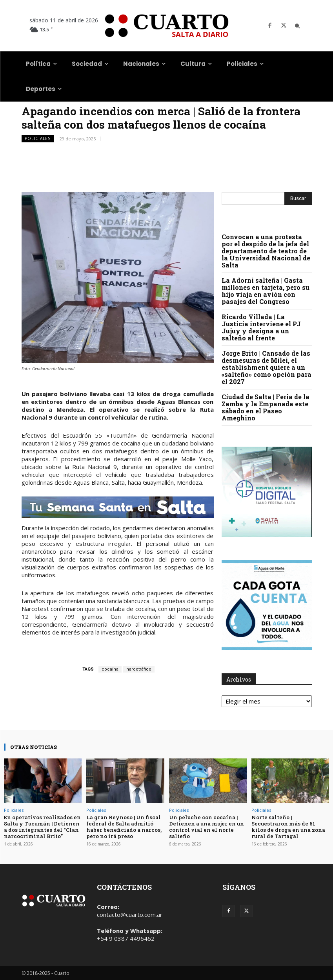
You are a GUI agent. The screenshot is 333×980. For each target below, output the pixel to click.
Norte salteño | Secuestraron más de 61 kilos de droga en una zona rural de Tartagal (290, 823)
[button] (297, 26)
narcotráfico (139, 669)
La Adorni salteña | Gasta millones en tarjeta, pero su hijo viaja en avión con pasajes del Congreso (266, 291)
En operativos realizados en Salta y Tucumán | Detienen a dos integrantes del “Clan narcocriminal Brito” (42, 826)
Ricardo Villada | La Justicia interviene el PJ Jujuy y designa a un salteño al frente (261, 327)
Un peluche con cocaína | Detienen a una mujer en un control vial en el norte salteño (205, 826)
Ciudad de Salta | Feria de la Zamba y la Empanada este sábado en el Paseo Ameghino (266, 407)
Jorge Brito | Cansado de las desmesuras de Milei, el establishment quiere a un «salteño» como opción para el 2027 (267, 367)
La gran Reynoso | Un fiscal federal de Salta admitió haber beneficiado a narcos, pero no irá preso (123, 826)
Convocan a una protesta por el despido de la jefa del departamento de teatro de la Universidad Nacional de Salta (266, 251)
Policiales (38, 139)
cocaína (110, 669)
